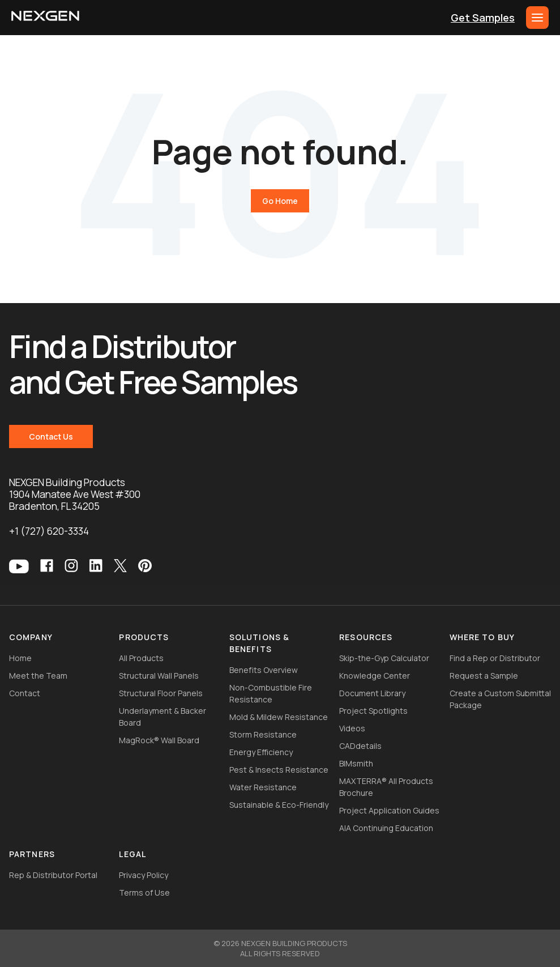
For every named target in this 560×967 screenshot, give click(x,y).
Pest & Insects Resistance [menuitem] (279, 770)
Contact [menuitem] (25, 693)
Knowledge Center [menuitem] (375, 676)
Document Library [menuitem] (372, 693)
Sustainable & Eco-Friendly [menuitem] (279, 805)
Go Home (280, 201)
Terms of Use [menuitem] (144, 893)
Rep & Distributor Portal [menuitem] (53, 875)
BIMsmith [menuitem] (356, 763)
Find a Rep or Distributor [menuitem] (495, 658)
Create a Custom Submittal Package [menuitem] (500, 699)
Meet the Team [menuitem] (38, 676)
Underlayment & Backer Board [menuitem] (163, 717)
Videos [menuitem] (352, 728)
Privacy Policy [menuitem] (144, 875)
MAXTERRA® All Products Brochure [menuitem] (386, 787)
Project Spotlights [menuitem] (373, 711)
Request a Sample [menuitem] (484, 676)
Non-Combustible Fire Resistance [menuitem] (271, 693)
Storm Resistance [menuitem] (263, 734)
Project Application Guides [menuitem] (389, 810)
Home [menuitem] (20, 658)
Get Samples (483, 18)
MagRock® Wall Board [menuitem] (159, 740)
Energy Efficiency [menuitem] (261, 752)
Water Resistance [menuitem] (263, 787)
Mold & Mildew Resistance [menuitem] (279, 717)
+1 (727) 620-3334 (49, 531)
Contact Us (51, 436)
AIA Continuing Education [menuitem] (386, 828)
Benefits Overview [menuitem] (264, 670)
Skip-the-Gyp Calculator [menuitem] (384, 658)
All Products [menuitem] (141, 658)
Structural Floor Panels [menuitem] (161, 693)
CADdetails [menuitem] (360, 746)
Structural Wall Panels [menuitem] (159, 676)
